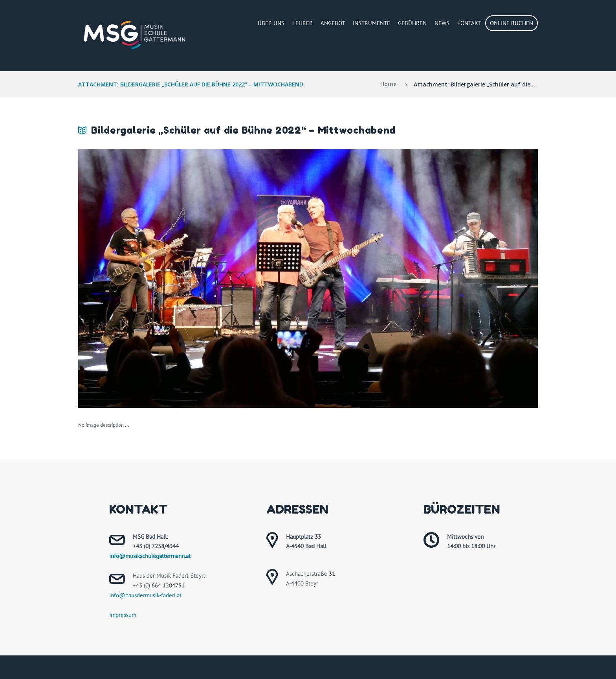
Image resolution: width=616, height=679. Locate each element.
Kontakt (469, 23)
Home (388, 84)
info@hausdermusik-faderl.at (145, 595)
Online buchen (511, 23)
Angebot (333, 23)
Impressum (123, 615)
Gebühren (412, 23)
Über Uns (271, 23)
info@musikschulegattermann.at (150, 556)
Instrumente (371, 23)
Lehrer (302, 23)
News (442, 23)
